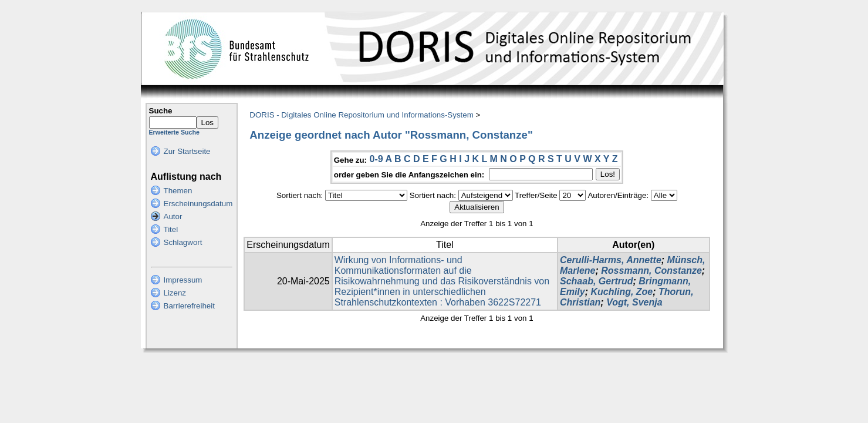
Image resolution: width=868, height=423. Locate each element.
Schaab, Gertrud (596, 281)
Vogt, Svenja (634, 302)
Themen (178, 191)
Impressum (183, 280)
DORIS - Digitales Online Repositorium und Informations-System (361, 115)
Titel (171, 229)
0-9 (376, 159)
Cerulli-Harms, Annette (611, 260)
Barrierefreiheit (189, 306)
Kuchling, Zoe (622, 292)
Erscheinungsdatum (198, 204)
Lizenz (175, 293)
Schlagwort (183, 242)
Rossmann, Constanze (651, 271)
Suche (161, 111)
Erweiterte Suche (174, 132)
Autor (173, 216)
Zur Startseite (187, 151)
